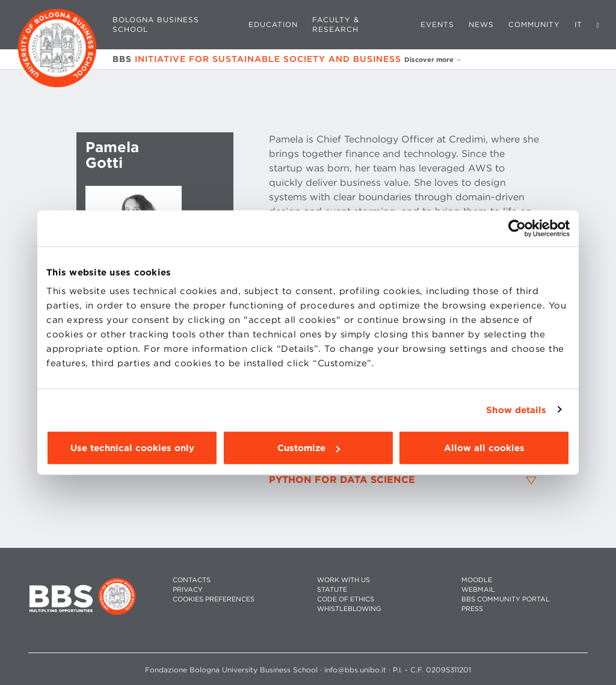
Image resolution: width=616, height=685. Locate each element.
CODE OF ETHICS (346, 599)
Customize (309, 448)
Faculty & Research (336, 24)
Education (273, 24)
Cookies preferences (214, 599)
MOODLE (477, 580)
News (481, 24)
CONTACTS (192, 580)
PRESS (472, 609)
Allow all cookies (484, 448)
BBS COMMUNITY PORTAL (506, 599)
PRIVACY (188, 590)
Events (437, 24)
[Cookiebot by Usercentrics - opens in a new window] (517, 228)
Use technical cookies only (132, 448)
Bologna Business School (156, 24)
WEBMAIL (478, 590)
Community (534, 24)
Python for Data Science (342, 480)
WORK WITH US (343, 580)
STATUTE (332, 590)
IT (578, 24)
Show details (516, 410)
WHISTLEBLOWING (349, 609)
